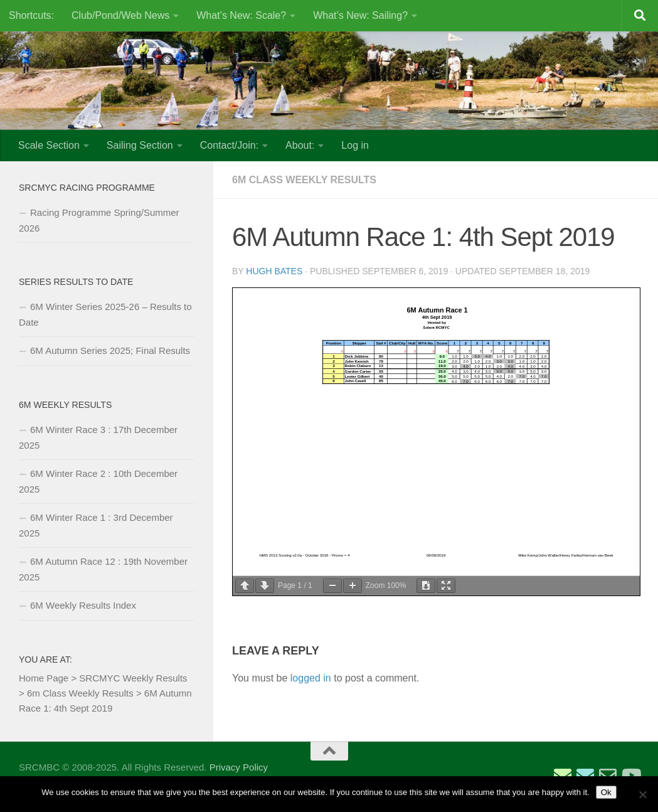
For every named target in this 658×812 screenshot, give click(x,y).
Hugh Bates (274, 271)
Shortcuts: (31, 15)
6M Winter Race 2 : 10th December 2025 (98, 481)
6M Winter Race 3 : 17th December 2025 (98, 437)
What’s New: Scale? (241, 15)
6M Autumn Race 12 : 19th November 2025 (103, 569)
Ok (606, 792)
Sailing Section (140, 145)
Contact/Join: (229, 145)
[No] (642, 794)
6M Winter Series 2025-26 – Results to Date (105, 314)
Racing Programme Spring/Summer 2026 (99, 220)
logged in (311, 678)
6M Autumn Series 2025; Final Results (110, 350)
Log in (355, 145)
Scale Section (49, 145)
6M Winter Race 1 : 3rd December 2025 (96, 525)
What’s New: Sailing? (360, 15)
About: (300, 145)
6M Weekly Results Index (83, 605)
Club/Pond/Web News (120, 15)
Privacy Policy (239, 767)
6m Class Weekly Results (304, 180)
